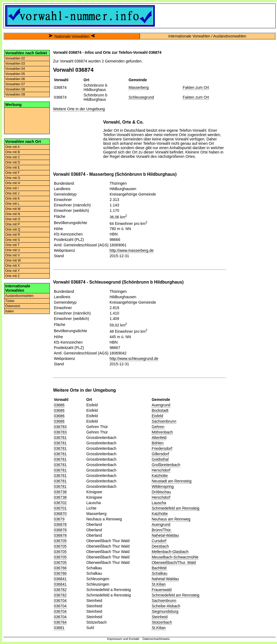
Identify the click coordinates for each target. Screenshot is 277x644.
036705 (60, 541)
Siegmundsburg (165, 611)
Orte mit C (13, 157)
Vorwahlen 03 (15, 64)
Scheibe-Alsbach (166, 606)
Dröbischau (161, 492)
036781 (60, 438)
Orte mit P (13, 224)
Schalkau (159, 573)
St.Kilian (158, 584)
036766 (60, 568)
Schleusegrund (141, 97)
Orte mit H (13, 183)
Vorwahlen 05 (15, 74)
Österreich (13, 306)
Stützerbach (162, 622)
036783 (60, 427)
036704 (60, 601)
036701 (60, 508)
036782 (60, 590)
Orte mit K (13, 199)
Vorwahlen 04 (15, 69)
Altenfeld (159, 438)
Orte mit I (12, 188)
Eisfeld (157, 416)
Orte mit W (13, 260)
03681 (59, 628)
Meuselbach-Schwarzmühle (175, 557)
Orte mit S (13, 240)
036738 (60, 492)
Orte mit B (13, 152)
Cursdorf (159, 541)
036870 (60, 514)
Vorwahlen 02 (15, 58)
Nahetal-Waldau (165, 535)
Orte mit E (13, 168)
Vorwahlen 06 (15, 79)
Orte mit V (13, 255)
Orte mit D (13, 162)
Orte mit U (13, 250)
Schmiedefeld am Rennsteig (175, 508)
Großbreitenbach (166, 465)
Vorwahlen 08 (15, 89)
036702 (60, 503)
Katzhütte (160, 476)
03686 (59, 405)
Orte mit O (13, 219)
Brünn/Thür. (161, 530)
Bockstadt (160, 410)
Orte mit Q (13, 230)
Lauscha (159, 503)
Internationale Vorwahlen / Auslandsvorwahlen (207, 36)
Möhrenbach (162, 432)
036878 (60, 524)
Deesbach (160, 546)
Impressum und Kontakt (123, 639)
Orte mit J (12, 193)
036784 (60, 622)
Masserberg (138, 87)
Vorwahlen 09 (15, 95)
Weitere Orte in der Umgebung (79, 109)
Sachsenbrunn (164, 421)
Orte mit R (13, 235)
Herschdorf (161, 470)
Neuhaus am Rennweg (171, 519)
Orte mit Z (12, 276)
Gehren (158, 427)
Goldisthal (160, 459)
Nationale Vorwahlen (72, 36)
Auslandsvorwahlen (19, 296)
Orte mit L (12, 204)
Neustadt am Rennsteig (171, 481)
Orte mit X (13, 266)
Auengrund (161, 405)
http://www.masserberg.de (132, 250)
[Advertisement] (27, 120)
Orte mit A (12, 147)
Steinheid (159, 617)
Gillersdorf (160, 454)
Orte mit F (12, 173)
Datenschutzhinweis (156, 639)
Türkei (10, 301)
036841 (60, 579)
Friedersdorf (162, 448)
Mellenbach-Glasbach (170, 552)
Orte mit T (12, 245)
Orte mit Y (13, 271)
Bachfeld (159, 568)
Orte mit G (13, 178)
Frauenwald (161, 590)
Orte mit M (13, 209)
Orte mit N (13, 214)
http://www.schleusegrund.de (134, 359)
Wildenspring (163, 486)
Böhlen (158, 443)
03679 (59, 519)
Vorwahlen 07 (15, 84)
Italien (10, 311)
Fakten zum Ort (196, 87)
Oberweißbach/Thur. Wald (174, 563)
